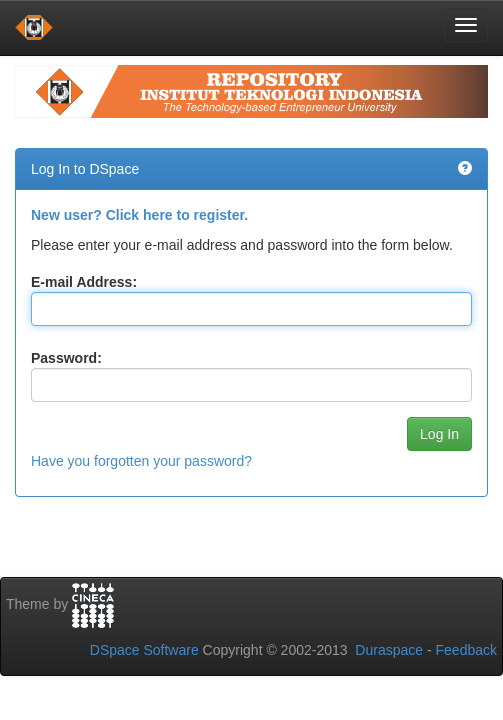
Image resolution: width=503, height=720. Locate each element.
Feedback (466, 650)
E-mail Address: (84, 282)
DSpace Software (144, 650)
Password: (66, 358)
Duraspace (389, 650)
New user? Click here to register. (139, 215)
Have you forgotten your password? (141, 461)
